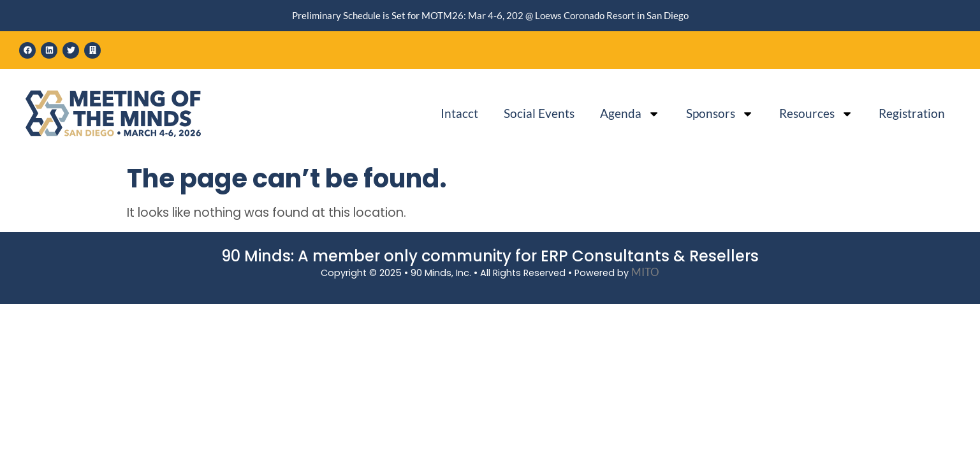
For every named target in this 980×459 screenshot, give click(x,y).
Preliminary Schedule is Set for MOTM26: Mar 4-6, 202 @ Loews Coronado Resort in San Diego (490, 15)
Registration (912, 113)
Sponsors (720, 114)
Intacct (459, 113)
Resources (816, 114)
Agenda (630, 114)
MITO (645, 272)
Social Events (539, 113)
